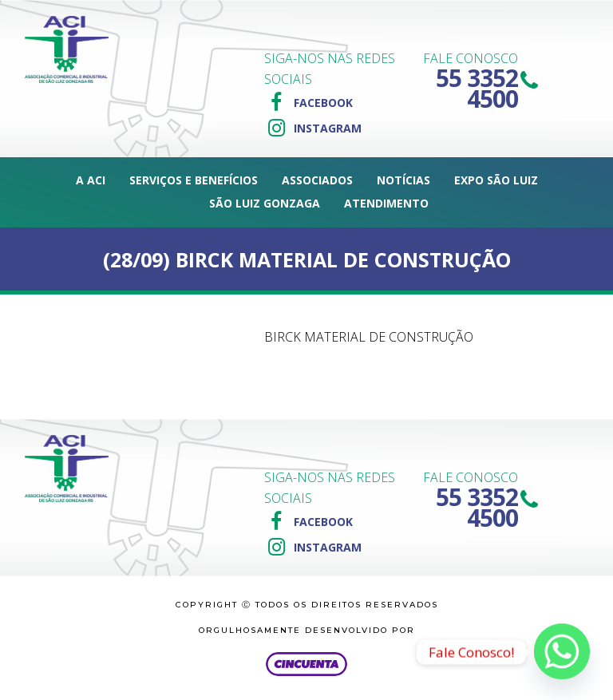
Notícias (403, 180)
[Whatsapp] (562, 652)
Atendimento (386, 203)
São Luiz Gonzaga (265, 203)
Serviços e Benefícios (194, 180)
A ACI (91, 180)
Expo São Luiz (496, 180)
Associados (317, 180)
